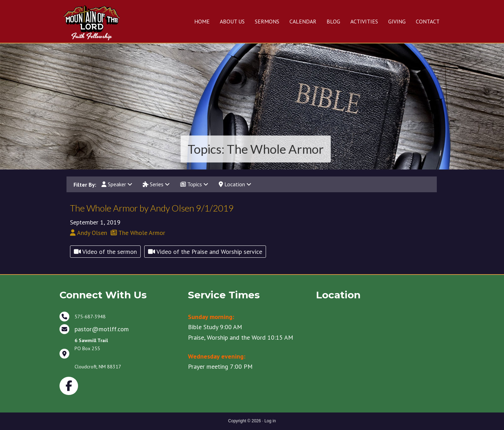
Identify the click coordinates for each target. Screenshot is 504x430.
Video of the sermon (105, 252)
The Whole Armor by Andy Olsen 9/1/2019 (152, 208)
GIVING (397, 21)
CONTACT (428, 21)
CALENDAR (303, 21)
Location (235, 184)
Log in (270, 421)
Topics (194, 184)
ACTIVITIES (364, 21)
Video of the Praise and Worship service (205, 252)
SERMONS (267, 21)
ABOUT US (232, 21)
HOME (202, 21)
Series (156, 184)
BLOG (333, 21)
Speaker (117, 184)
